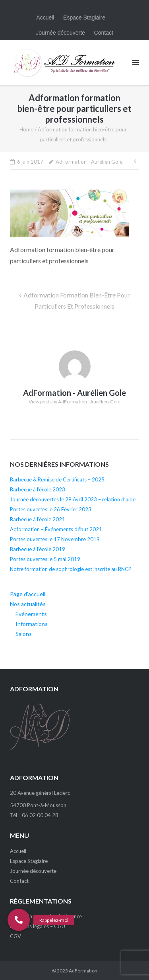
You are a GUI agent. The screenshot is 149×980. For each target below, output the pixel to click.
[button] (19, 920)
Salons (24, 634)
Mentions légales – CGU (38, 926)
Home (26, 129)
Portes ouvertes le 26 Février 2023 (51, 509)
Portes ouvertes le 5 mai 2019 (45, 559)
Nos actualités (28, 604)
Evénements (31, 614)
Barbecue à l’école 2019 (38, 549)
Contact (104, 33)
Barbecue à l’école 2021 (38, 519)
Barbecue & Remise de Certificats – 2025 (57, 479)
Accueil (45, 18)
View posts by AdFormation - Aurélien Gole (74, 402)
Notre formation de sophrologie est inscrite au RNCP (71, 569)
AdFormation (83, 971)
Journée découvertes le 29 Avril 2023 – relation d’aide (73, 499)
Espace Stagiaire (84, 18)
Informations (32, 624)
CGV (15, 936)
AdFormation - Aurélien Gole (89, 162)
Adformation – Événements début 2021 (56, 529)
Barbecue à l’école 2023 (38, 489)
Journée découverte (60, 33)
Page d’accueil (28, 594)
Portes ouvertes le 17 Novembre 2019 (55, 539)
